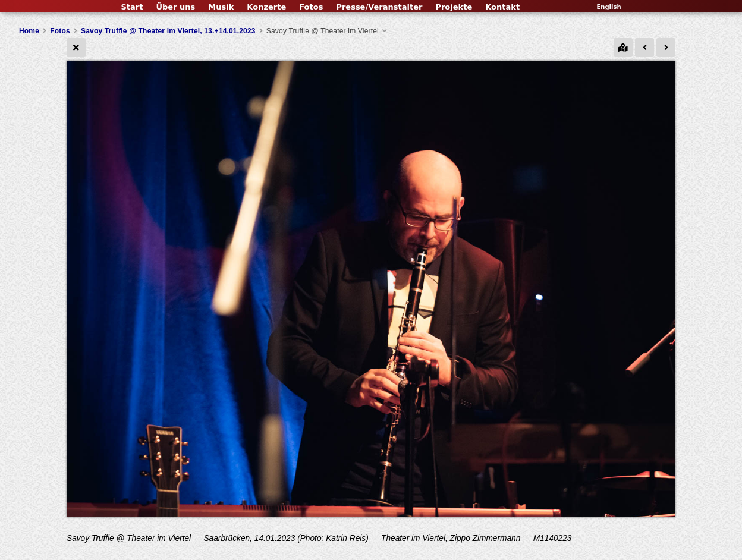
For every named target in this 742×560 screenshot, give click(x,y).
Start (132, 7)
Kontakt (502, 7)
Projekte (454, 7)
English (609, 7)
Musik (221, 7)
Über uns (175, 7)
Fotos (311, 7)
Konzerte (266, 7)
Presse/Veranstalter (379, 7)
